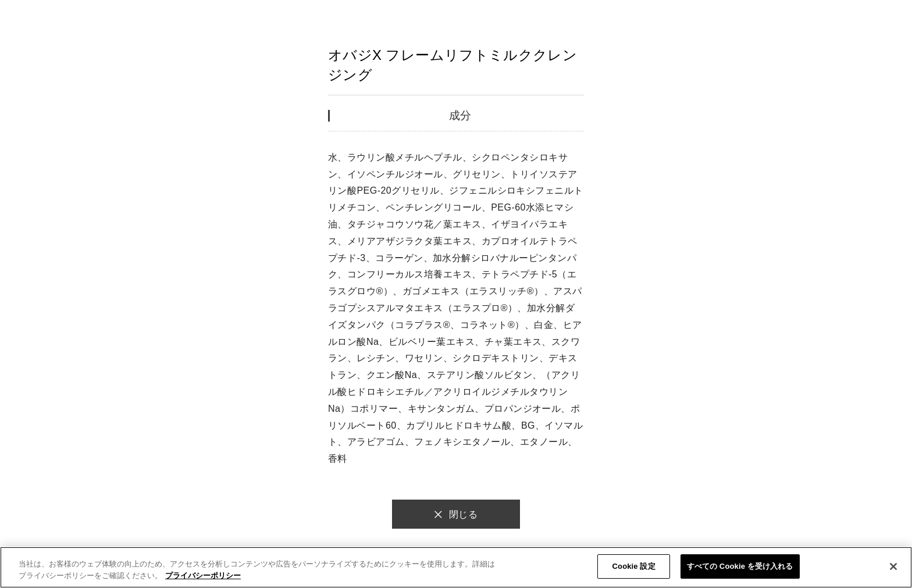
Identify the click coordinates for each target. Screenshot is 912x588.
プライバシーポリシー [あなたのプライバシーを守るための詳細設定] (203, 575)
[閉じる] (893, 566)
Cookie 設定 (634, 566)
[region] (456, 567)
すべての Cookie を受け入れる (740, 566)
